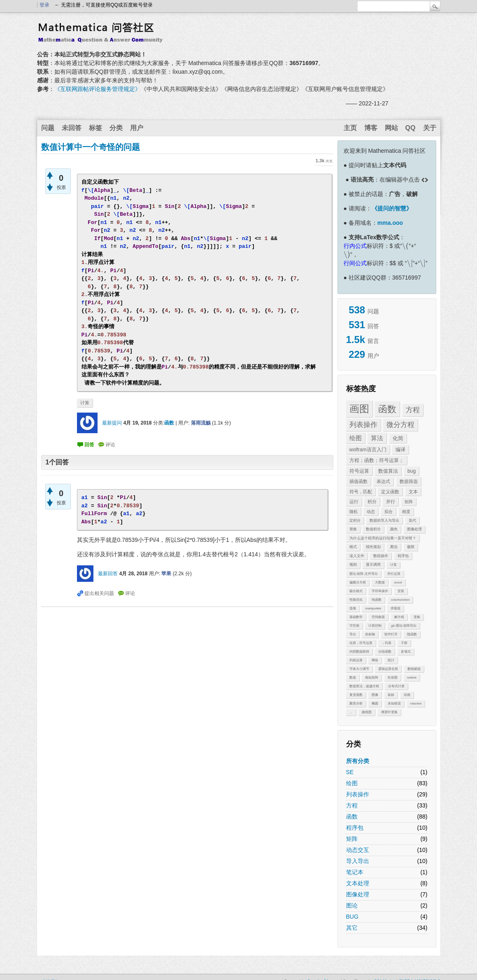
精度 (406, 512)
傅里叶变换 (389, 712)
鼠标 (391, 695)
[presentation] (405, 246)
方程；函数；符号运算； (377, 460)
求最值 (396, 608)
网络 (375, 660)
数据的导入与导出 (384, 520)
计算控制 (375, 626)
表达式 (383, 481)
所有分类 (358, 761)
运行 (354, 502)
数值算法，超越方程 (364, 686)
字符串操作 (380, 591)
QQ (411, 128)
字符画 (354, 626)
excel (398, 582)
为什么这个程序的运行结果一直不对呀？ (383, 538)
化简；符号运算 (361, 643)
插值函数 (358, 481)
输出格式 (356, 591)
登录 (44, 5)
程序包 (403, 556)
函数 (387, 409)
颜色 (394, 529)
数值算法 (388, 471)
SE (350, 772)
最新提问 (112, 423)
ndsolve (416, 703)
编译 (400, 450)
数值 (353, 678)
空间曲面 (378, 617)
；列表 (386, 643)
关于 (430, 128)
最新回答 (108, 574)
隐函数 (412, 634)
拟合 (389, 512)
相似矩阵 (372, 678)
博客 (371, 128)
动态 (371, 512)
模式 (353, 547)
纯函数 (377, 600)
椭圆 (375, 703)
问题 (48, 128)
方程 (413, 410)
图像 (375, 695)
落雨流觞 (201, 423)
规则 (353, 565)
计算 (393, 565)
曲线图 (367, 712)
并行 (391, 502)
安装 (401, 591)
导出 (353, 634)
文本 (413, 492)
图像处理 (414, 529)
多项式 (406, 652)
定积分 (355, 520)
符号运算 (359, 471)
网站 (391, 128)
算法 (377, 438)
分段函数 (385, 652)
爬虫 (394, 547)
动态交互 (358, 850)
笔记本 (355, 872)
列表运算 (356, 660)
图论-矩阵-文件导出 (364, 574)
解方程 (399, 617)
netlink (412, 678)
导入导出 (358, 861)
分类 (116, 128)
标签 (95, 128)
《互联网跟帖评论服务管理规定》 (98, 89)
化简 (398, 438)
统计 (391, 660)
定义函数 (390, 492)
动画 (407, 695)
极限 (411, 547)
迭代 (412, 520)
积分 (372, 502)
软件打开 (391, 634)
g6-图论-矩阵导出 (404, 626)
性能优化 (356, 600)
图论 (352, 905)
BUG (352, 917)
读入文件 (357, 556)
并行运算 (394, 574)
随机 (354, 512)
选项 (353, 608)
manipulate (373, 608)
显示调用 (373, 565)
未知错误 (394, 703)
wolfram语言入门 (368, 450)
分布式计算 (396, 686)
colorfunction (400, 600)
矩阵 (409, 502)
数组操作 (381, 556)
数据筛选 (409, 481)
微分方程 (400, 425)
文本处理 (358, 883)
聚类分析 (356, 703)
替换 (353, 529)
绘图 (356, 438)
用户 (137, 128)
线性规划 (373, 547)
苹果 (166, 574)
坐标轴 (370, 634)
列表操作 (363, 425)
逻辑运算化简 (388, 669)
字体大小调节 (359, 669)
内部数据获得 (359, 652)
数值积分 (373, 529)
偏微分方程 (358, 582)
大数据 (380, 582)
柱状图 (393, 678)
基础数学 (356, 617)
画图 (359, 409)
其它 (352, 928)
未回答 (72, 128)
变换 (417, 617)
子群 (404, 643)
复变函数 (356, 695)
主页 (350, 128)
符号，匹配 (361, 492)
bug (412, 471)
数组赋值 (414, 669)
